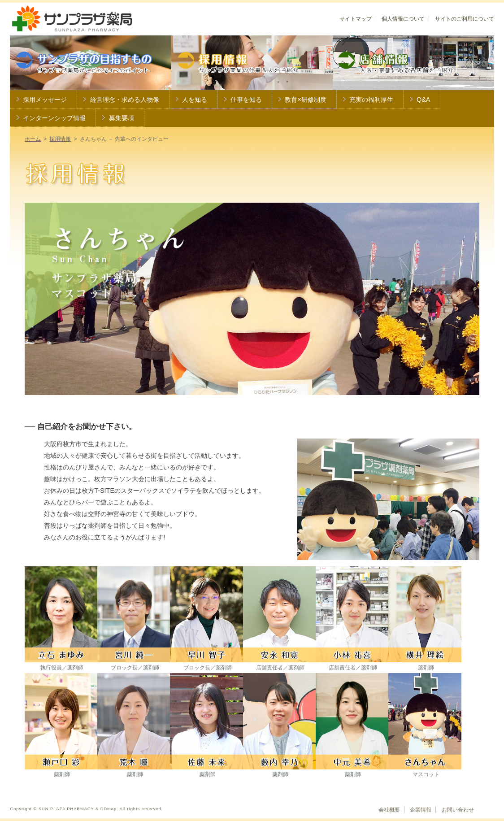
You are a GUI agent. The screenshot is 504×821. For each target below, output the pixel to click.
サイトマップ (356, 19)
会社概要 (389, 810)
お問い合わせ (458, 810)
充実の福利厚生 (371, 100)
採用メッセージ (45, 100)
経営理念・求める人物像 (125, 100)
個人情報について (403, 19)
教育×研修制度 (305, 100)
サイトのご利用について (465, 19)
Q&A (423, 100)
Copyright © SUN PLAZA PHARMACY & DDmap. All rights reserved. (86, 809)
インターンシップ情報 (54, 118)
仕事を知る (246, 100)
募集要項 (122, 118)
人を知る (195, 100)
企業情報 (421, 810)
